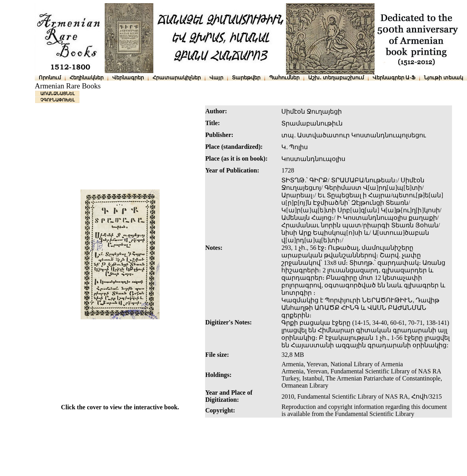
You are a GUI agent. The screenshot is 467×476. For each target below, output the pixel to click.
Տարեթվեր (246, 78)
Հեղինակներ (87, 78)
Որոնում (50, 78)
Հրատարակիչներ (177, 78)
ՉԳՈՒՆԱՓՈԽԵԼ (57, 100)
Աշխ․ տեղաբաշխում (336, 78)
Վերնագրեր (128, 78)
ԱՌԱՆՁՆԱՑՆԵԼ (57, 94)
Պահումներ (284, 78)
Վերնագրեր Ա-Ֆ (394, 78)
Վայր (216, 78)
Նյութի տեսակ (443, 78)
